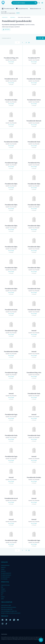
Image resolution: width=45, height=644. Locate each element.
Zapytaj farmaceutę (22, 9)
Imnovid (11, 121)
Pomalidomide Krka (34, 163)
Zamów (18, 13)
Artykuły (3, 597)
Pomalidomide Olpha (11, 100)
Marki (2, 593)
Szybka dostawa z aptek (6, 605)
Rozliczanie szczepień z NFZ (7, 609)
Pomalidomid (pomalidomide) (24, 17)
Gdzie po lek (5, 17)
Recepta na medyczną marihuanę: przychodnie (11, 613)
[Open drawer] (42, 3)
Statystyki (6, 29)
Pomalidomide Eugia (11, 163)
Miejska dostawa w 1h (35, 9)
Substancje (13, 17)
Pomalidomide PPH (34, 58)
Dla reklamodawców (5, 577)
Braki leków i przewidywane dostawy (9, 607)
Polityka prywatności (5, 565)
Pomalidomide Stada (34, 142)
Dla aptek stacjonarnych (6, 573)
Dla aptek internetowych (6, 575)
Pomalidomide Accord (11, 79)
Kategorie (3, 589)
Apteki (2, 599)
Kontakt (3, 569)
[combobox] (24, 3)
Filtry (41, 38)
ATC (2, 595)
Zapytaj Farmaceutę (5, 585)
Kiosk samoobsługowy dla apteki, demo (9, 611)
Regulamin (3, 567)
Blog (2, 587)
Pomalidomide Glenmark (34, 121)
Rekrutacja (3, 571)
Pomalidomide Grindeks (34, 79)
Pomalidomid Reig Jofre (11, 58)
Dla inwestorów (4, 579)
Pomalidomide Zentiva (34, 100)
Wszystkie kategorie (8, 9)
